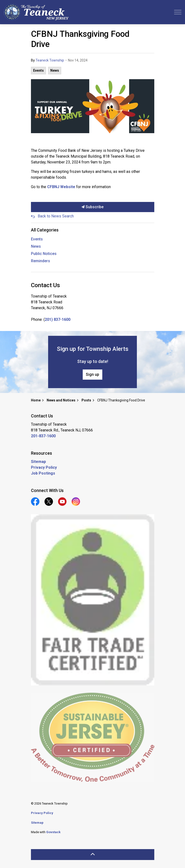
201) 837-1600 (58, 319)
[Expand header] (178, 12)
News (55, 70)
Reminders (41, 261)
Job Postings (43, 473)
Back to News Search (56, 216)
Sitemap (38, 462)
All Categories (45, 230)
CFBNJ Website (61, 187)
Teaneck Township (50, 60)
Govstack (53, 832)
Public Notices (44, 254)
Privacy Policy (44, 467)
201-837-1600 (43, 436)
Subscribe (93, 207)
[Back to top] (93, 855)
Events (38, 70)
